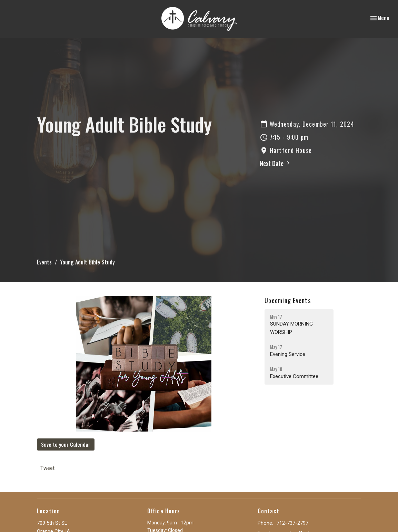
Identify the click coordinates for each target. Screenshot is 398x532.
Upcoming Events (288, 300)
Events (44, 262)
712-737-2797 (292, 523)
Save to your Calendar (66, 444)
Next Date (276, 163)
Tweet (47, 468)
